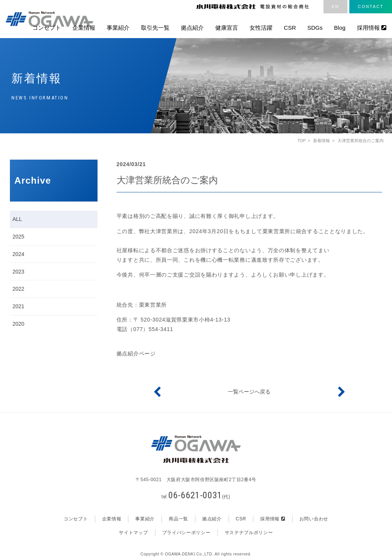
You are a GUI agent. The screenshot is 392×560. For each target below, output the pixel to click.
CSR (290, 28)
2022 (18, 289)
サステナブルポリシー (249, 533)
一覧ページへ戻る (249, 392)
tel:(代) (196, 497)
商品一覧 (178, 519)
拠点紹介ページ (136, 354)
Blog (340, 28)
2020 (18, 324)
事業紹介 (118, 28)
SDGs (315, 28)
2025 (18, 237)
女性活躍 (261, 28)
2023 (18, 272)
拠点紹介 (192, 28)
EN (336, 6)
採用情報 (372, 28)
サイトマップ (133, 533)
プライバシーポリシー (186, 533)
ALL (17, 219)
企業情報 (84, 28)
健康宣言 (227, 28)
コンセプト (47, 28)
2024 (18, 254)
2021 (18, 306)
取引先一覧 (155, 28)
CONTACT (371, 6)
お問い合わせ (314, 519)
